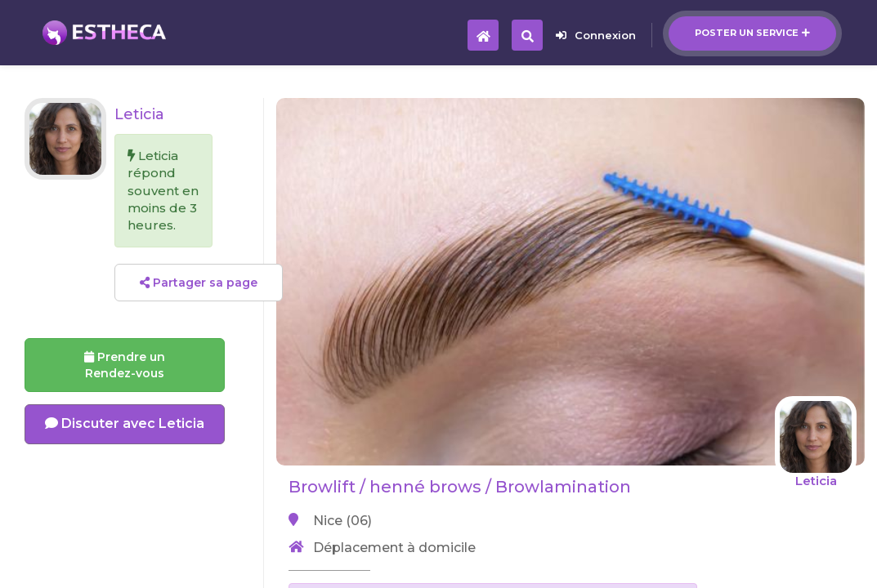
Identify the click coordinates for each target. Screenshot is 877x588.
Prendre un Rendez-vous (125, 365)
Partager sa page (199, 283)
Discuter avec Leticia (125, 423)
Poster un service (752, 33)
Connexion (596, 35)
